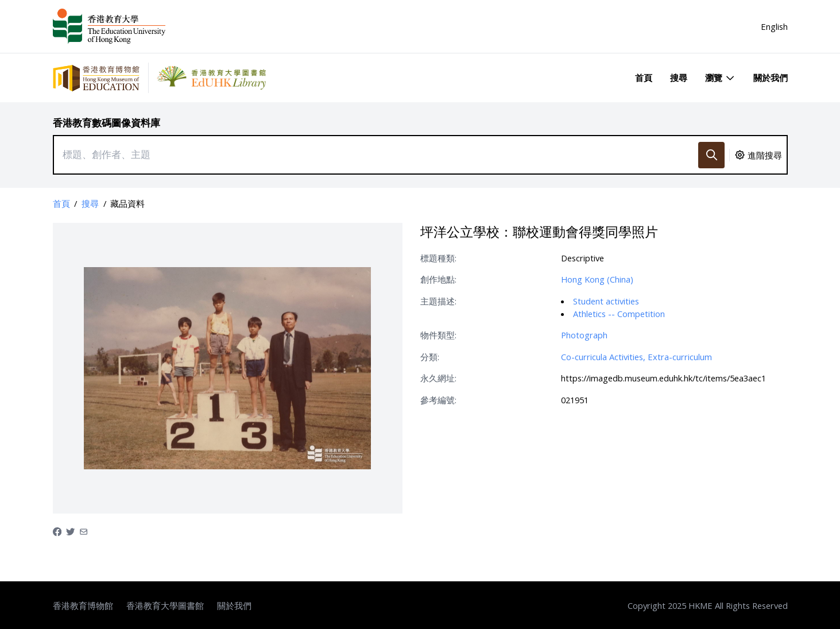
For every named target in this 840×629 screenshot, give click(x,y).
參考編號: (438, 400)
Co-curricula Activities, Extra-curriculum (636, 357)
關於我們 (771, 78)
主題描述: (438, 301)
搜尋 (679, 78)
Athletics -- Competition (619, 314)
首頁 (644, 78)
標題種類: (438, 258)
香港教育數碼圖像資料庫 (107, 123)
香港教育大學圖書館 (165, 605)
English (774, 26)
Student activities (606, 301)
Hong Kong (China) (597, 279)
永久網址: (438, 378)
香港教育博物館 (83, 605)
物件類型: (438, 335)
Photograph (584, 335)
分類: (430, 357)
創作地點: (438, 279)
